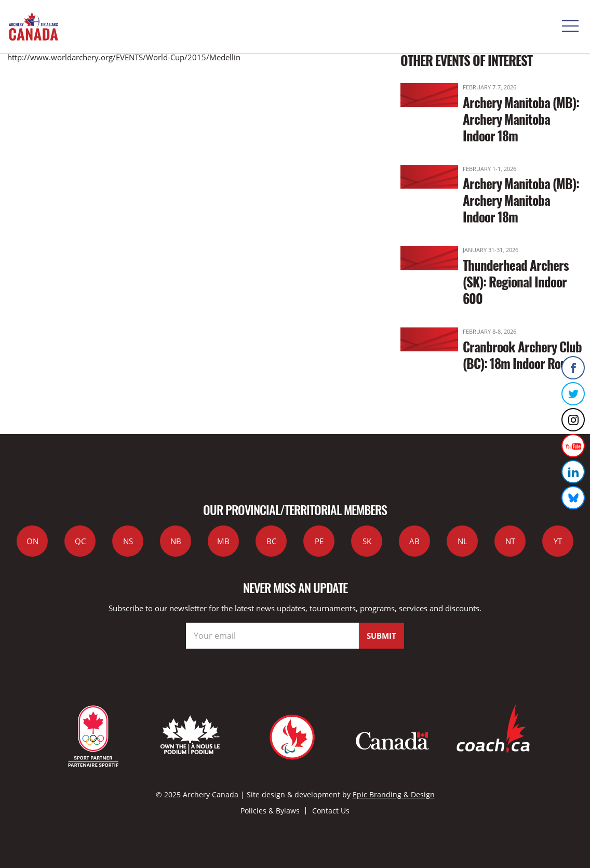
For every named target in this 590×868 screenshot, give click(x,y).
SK (367, 541)
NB (176, 541)
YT (558, 541)
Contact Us (331, 811)
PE (319, 541)
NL (462, 541)
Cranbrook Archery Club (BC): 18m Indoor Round (522, 355)
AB (414, 541)
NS (128, 541)
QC (80, 541)
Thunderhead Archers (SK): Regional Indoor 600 (516, 281)
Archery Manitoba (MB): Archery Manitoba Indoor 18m (521, 119)
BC (271, 541)
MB (223, 541)
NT (510, 541)
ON (32, 541)
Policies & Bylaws (270, 811)
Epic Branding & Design (394, 794)
